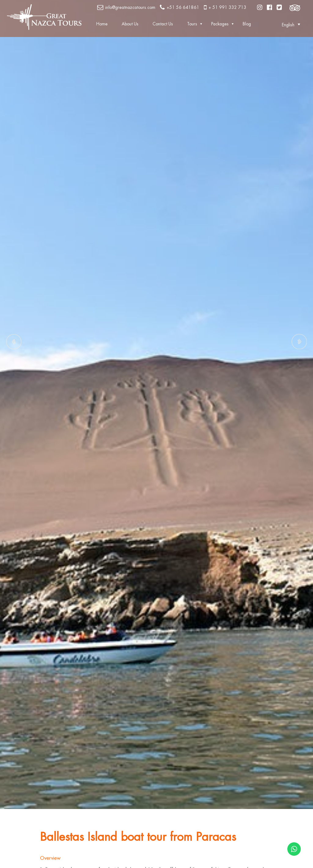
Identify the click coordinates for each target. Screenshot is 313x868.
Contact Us (163, 24)
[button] (288, 24)
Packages (220, 24)
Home (102, 24)
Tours (192, 24)
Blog (247, 24)
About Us (130, 24)
